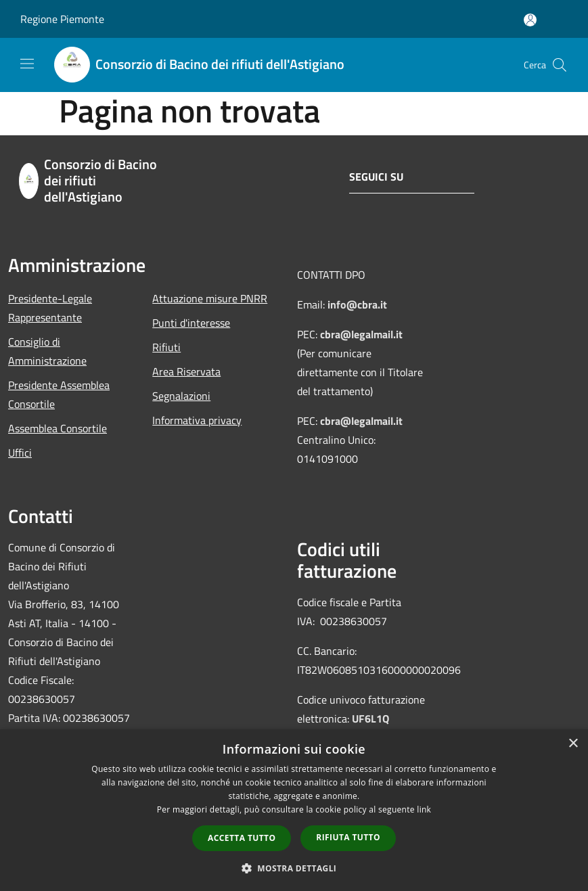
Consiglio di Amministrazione (47, 351)
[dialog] (294, 810)
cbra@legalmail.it (361, 334)
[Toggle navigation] (27, 64)
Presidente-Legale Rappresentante (50, 308)
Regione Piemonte (62, 19)
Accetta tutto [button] (242, 838)
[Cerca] (560, 65)
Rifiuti (166, 347)
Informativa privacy (197, 420)
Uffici (20, 453)
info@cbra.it (357, 304)
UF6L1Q (370, 718)
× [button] (573, 744)
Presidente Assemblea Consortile (59, 394)
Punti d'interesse (191, 323)
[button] (294, 868)
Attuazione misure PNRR (210, 298)
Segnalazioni (181, 396)
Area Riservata (186, 371)
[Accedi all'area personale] (530, 20)
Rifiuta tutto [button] (348, 837)
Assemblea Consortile (58, 428)
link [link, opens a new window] (424, 809)
